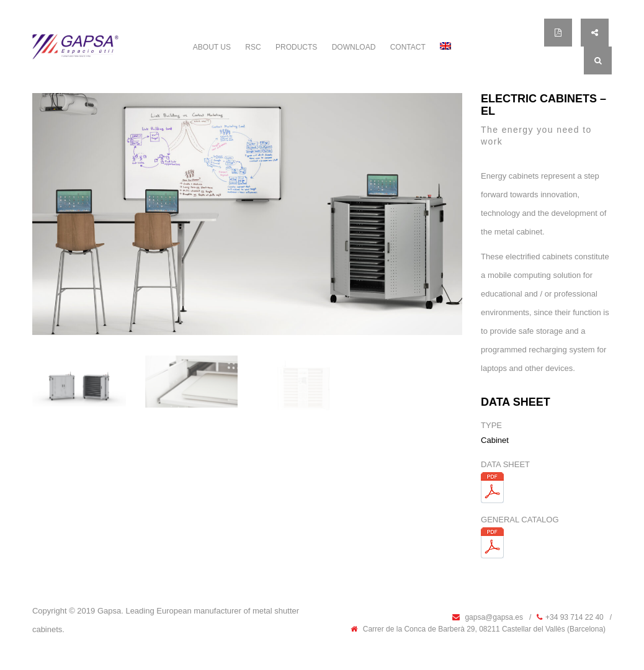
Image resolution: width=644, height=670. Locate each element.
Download (354, 47)
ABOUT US (212, 47)
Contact (408, 47)
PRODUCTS (296, 47)
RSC (253, 47)
